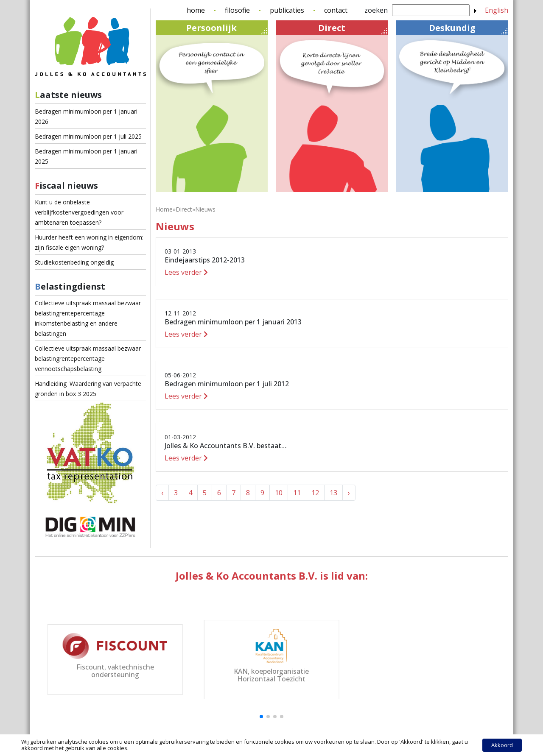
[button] (261, 717)
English (497, 10)
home (196, 10)
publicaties (287, 10)
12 (315, 493)
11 (297, 493)
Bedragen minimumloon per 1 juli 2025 (88, 136)
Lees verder (186, 272)
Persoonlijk (226, 28)
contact (336, 10)
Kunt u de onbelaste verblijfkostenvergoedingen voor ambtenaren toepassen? (79, 212)
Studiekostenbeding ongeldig (74, 262)
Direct (353, 28)
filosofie (237, 10)
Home (164, 209)
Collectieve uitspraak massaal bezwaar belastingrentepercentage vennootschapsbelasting (88, 358)
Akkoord (502, 745)
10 (279, 493)
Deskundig (468, 28)
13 (333, 493)
